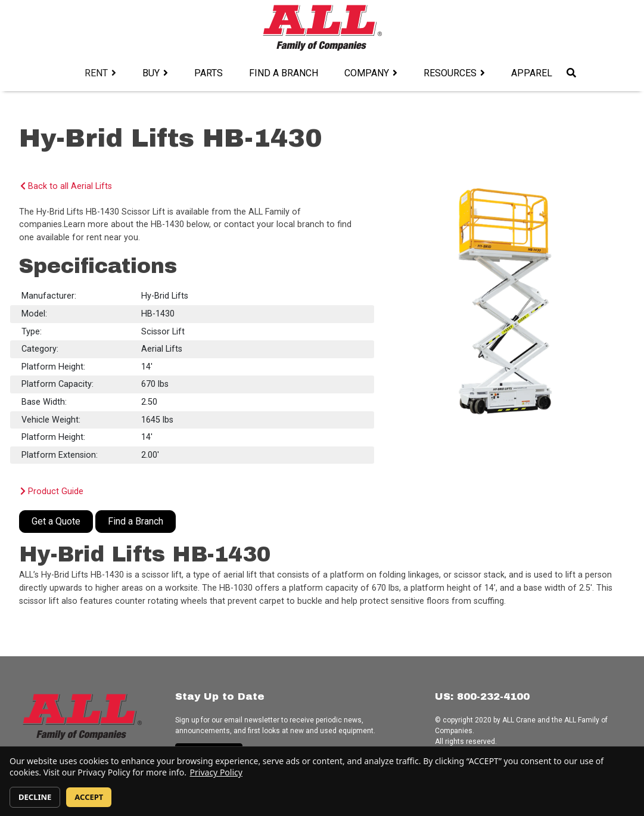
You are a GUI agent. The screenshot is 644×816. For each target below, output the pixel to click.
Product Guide (52, 491)
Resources (450, 73)
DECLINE (35, 797)
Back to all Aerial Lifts (66, 186)
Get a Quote (56, 521)
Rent (96, 73)
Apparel (532, 73)
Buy (151, 73)
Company (367, 73)
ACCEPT (89, 797)
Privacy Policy (216, 772)
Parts (209, 73)
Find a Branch (284, 73)
